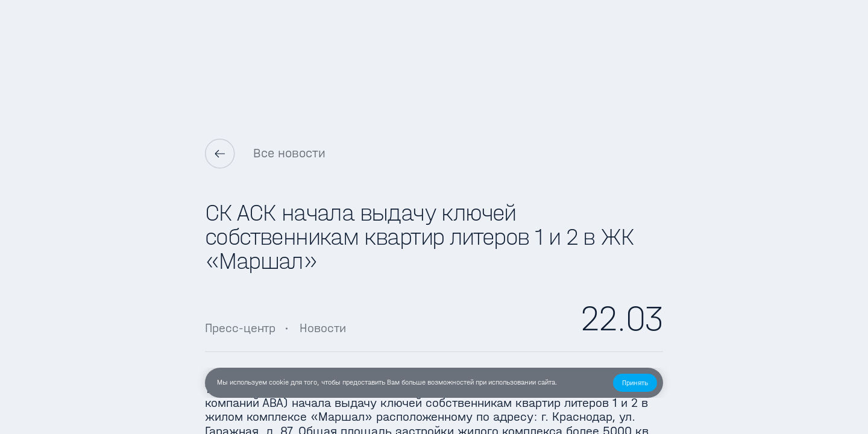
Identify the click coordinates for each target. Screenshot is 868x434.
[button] (635, 383)
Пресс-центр (240, 328)
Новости (323, 328)
